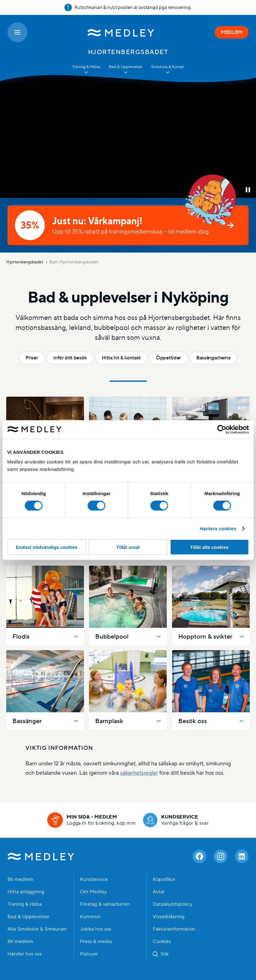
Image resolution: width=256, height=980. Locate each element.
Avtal (158, 892)
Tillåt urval (128, 547)
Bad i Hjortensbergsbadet (74, 262)
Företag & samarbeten (105, 904)
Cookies (162, 941)
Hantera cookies (218, 528)
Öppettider (168, 358)
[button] (248, 190)
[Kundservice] (176, 820)
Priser (32, 358)
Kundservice (94, 879)
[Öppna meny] (17, 32)
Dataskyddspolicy (172, 904)
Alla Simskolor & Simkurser (37, 929)
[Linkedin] (242, 856)
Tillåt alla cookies (209, 547)
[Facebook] (199, 856)
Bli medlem (20, 879)
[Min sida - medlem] (91, 820)
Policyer (89, 954)
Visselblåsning (169, 917)
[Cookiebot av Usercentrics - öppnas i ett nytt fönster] (222, 429)
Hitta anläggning (26, 892)
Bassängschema (213, 358)
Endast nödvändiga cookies (47, 547)
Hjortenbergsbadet (25, 262)
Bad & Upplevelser (28, 917)
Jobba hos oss (96, 929)
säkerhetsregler (139, 773)
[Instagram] (221, 856)
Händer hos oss (25, 954)
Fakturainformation (174, 929)
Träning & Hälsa (25, 904)
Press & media (96, 941)
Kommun (90, 917)
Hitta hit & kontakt (121, 358)
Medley (41, 856)
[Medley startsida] (121, 32)
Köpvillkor (164, 879)
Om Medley (93, 892)
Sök (165, 954)
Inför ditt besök (70, 358)
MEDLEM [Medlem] (232, 32)
